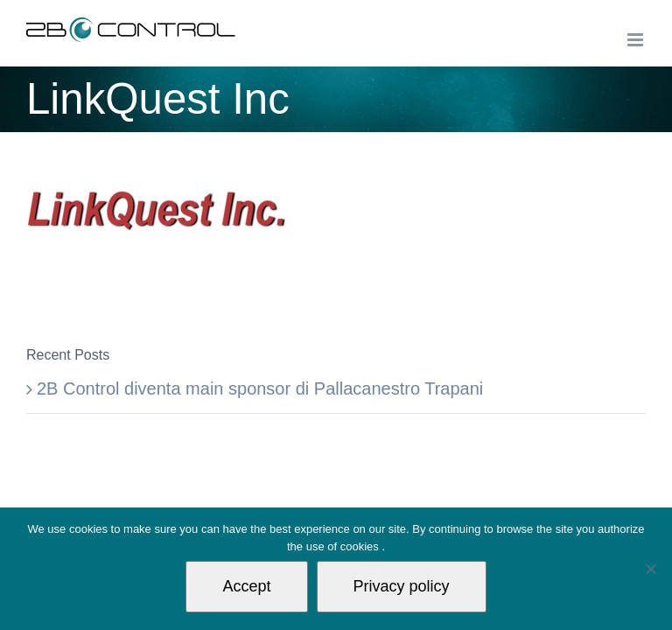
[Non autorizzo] (650, 569)
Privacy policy (402, 586)
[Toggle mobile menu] (637, 40)
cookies (361, 546)
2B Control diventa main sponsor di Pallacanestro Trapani (260, 388)
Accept (246, 586)
